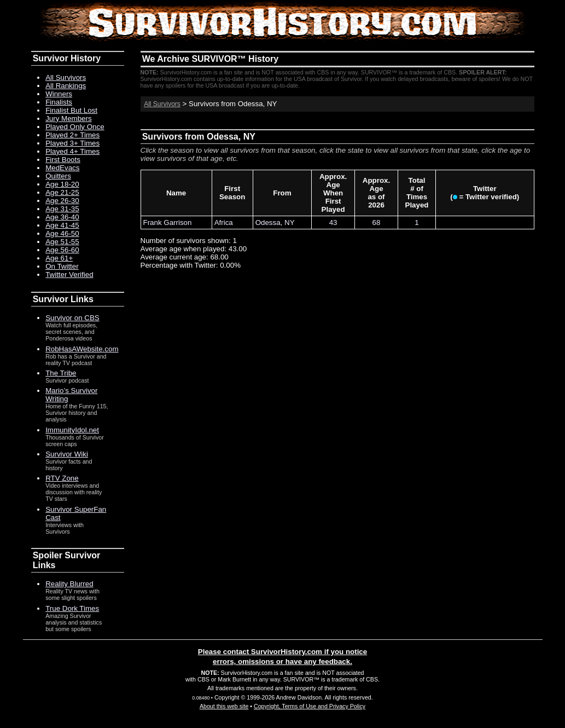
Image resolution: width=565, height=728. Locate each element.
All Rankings (66, 86)
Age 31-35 (62, 209)
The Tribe (61, 373)
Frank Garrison (168, 223)
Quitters (58, 176)
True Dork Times (72, 608)
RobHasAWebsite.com (82, 349)
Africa (224, 223)
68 (377, 223)
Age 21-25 (62, 192)
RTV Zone (62, 478)
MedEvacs (62, 168)
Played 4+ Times (72, 151)
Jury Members (68, 119)
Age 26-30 (62, 201)
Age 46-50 (62, 233)
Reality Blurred (69, 584)
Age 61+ (59, 258)
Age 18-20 (62, 184)
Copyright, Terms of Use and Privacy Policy (310, 706)
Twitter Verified (69, 275)
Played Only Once (75, 127)
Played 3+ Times (72, 143)
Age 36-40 (62, 217)
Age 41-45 (62, 225)
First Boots (63, 160)
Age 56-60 (62, 250)
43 (333, 223)
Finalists (59, 102)
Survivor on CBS (72, 318)
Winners (59, 94)
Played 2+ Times (72, 135)
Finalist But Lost (71, 110)
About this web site (224, 706)
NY (290, 223)
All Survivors (162, 104)
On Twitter (62, 266)
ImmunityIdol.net (72, 430)
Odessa (268, 223)
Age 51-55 (62, 242)
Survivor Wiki (67, 454)
